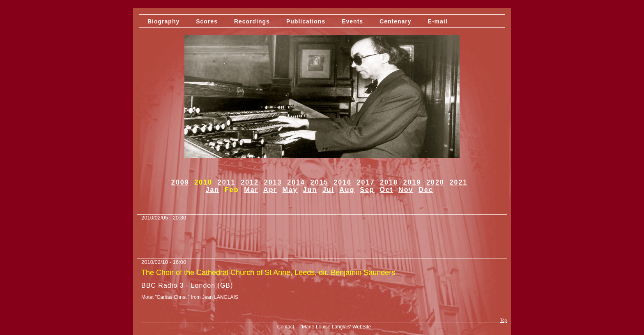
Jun (310, 190)
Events (352, 21)
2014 (296, 182)
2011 (227, 182)
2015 (320, 182)
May (290, 190)
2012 (250, 182)
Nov (406, 190)
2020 (435, 182)
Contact (286, 327)
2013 (273, 182)
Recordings (252, 21)
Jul (328, 190)
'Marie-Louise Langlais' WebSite (336, 327)
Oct (387, 190)
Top (504, 320)
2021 (459, 182)
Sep (367, 190)
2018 (389, 182)
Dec (426, 190)
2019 (412, 182)
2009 (180, 182)
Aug (347, 190)
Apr (270, 190)
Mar (251, 190)
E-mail (438, 21)
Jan (213, 190)
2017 (366, 182)
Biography (163, 21)
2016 (343, 182)
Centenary (395, 21)
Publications (306, 21)
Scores (207, 21)
